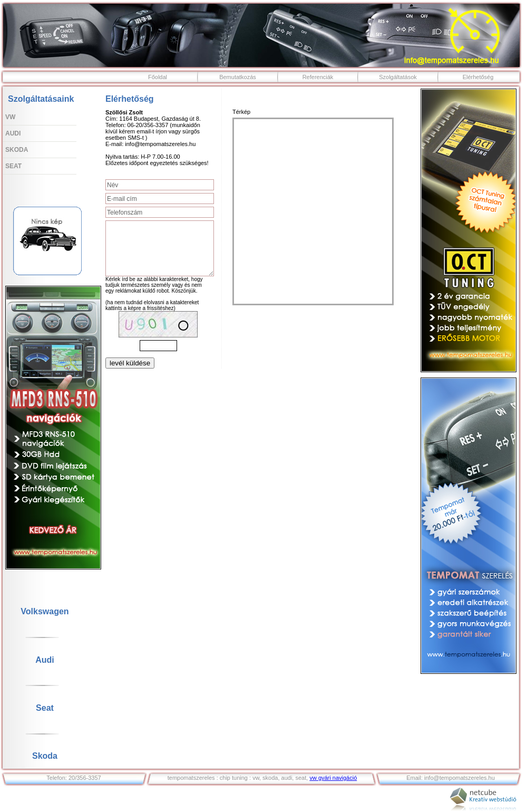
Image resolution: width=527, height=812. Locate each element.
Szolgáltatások (398, 77)
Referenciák (318, 77)
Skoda (17, 150)
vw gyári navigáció (333, 778)
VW (10, 117)
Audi (13, 133)
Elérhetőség (478, 77)
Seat (13, 166)
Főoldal (158, 77)
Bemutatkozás (238, 77)
